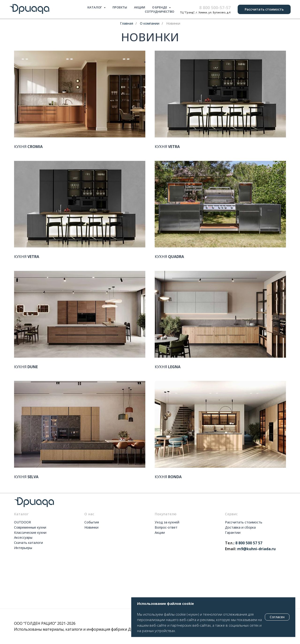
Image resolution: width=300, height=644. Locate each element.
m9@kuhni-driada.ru (256, 549)
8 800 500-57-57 (215, 8)
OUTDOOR (22, 522)
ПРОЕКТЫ (120, 7)
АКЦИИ (140, 7)
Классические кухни (30, 532)
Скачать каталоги (28, 543)
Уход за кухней (167, 522)
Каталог (21, 514)
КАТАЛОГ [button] (95, 7)
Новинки (173, 23)
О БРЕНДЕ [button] (160, 7)
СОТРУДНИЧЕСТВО (159, 11)
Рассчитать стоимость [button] (244, 522)
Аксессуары (23, 537)
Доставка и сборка (240, 527)
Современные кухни (30, 527)
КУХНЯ (28, 147)
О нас (89, 514)
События (92, 522)
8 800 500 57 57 (249, 543)
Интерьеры (23, 548)
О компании (150, 23)
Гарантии (233, 532)
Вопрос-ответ (166, 527)
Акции (160, 532)
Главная (127, 23)
